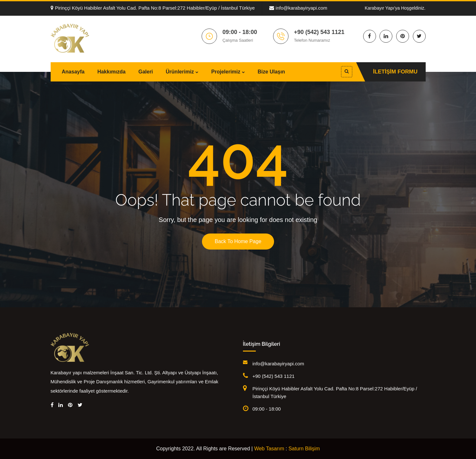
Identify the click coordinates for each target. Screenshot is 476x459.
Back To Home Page (238, 241)
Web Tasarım (269, 449)
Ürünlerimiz (180, 72)
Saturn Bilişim (304, 449)
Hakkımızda (112, 72)
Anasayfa (73, 72)
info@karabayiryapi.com (298, 8)
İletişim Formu (395, 72)
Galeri (146, 72)
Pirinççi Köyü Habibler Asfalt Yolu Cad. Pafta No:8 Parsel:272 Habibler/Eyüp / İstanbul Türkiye (153, 8)
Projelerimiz (226, 72)
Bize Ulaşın (271, 72)
